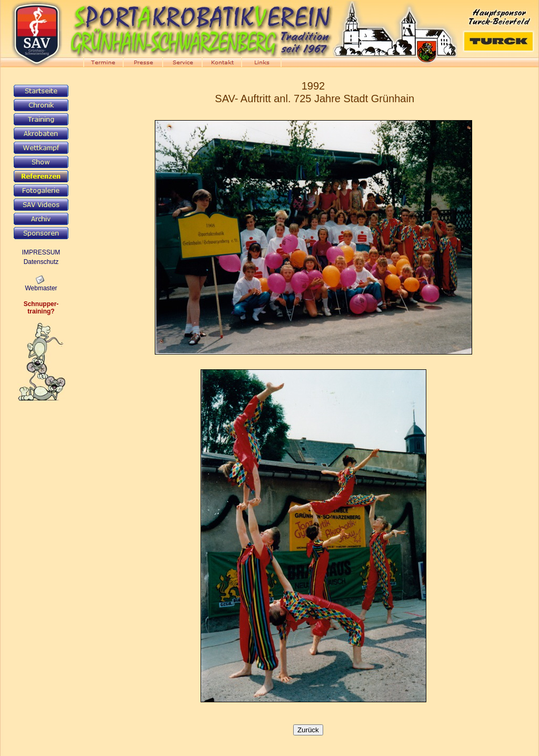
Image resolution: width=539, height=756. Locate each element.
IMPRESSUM (41, 252)
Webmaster (41, 288)
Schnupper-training (41, 308)
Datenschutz (41, 262)
